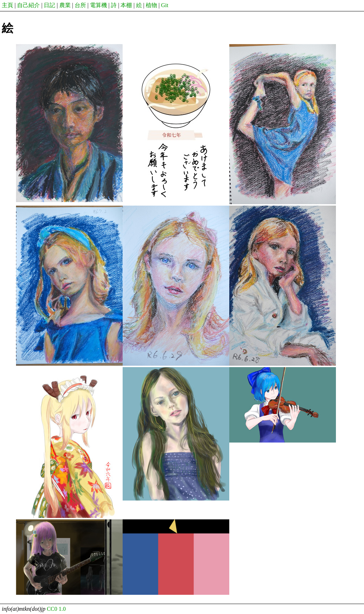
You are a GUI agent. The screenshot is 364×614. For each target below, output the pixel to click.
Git (165, 5)
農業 (65, 5)
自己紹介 (28, 5)
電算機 (98, 5)
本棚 (126, 5)
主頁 (7, 5)
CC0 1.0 (56, 609)
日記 (49, 5)
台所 (80, 5)
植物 (151, 5)
